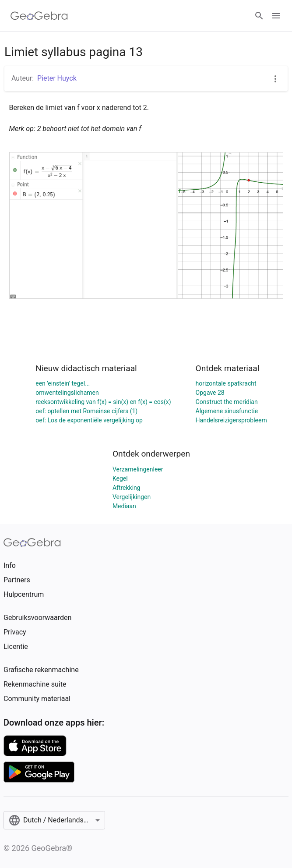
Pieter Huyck (57, 78)
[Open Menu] (276, 16)
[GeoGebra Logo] (39, 16)
